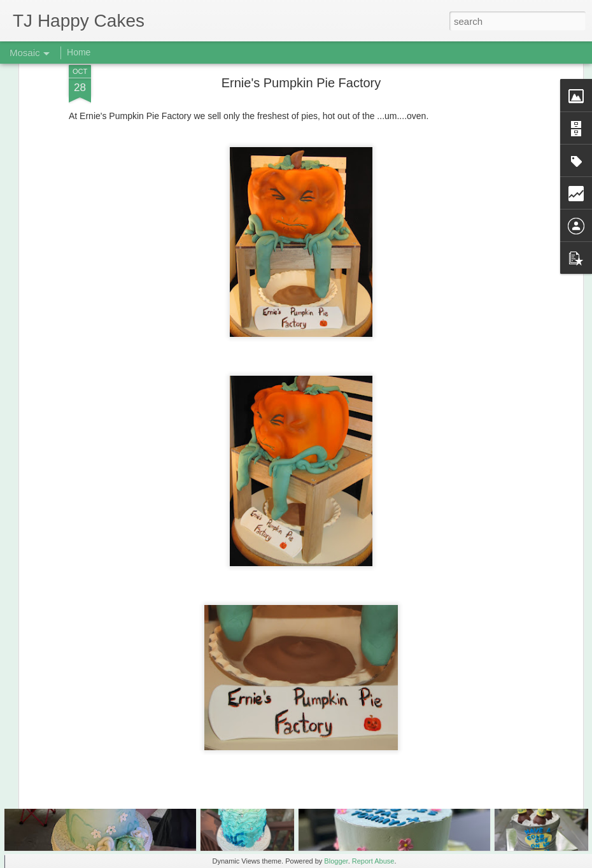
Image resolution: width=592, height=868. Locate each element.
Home (79, 52)
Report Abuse (373, 861)
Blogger (336, 861)
